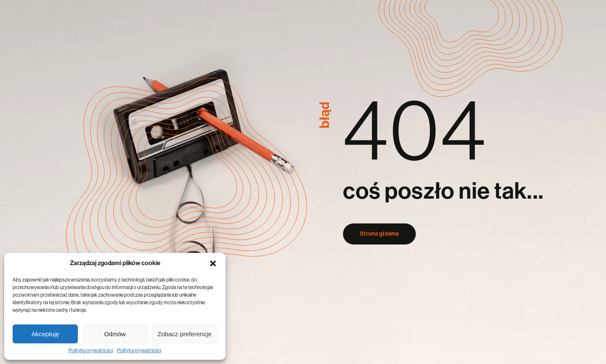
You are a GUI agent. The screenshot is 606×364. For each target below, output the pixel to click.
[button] (213, 263)
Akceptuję (45, 334)
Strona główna (379, 234)
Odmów (115, 334)
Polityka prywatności (91, 351)
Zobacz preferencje (184, 334)
